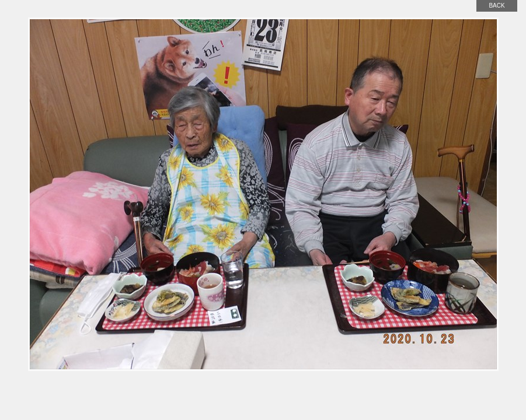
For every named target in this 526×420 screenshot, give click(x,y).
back (497, 6)
